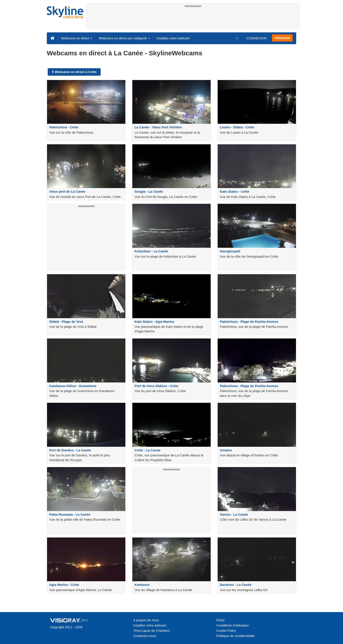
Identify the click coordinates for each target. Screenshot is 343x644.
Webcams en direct (77, 38)
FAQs (220, 620)
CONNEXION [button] (256, 38)
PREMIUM (282, 38)
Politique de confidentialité (235, 636)
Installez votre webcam (173, 38)
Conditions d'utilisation (233, 625)
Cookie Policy (226, 631)
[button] (234, 38)
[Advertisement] (193, 19)
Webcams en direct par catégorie (124, 38)
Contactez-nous (145, 636)
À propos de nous (146, 620)
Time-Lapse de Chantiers (152, 631)
